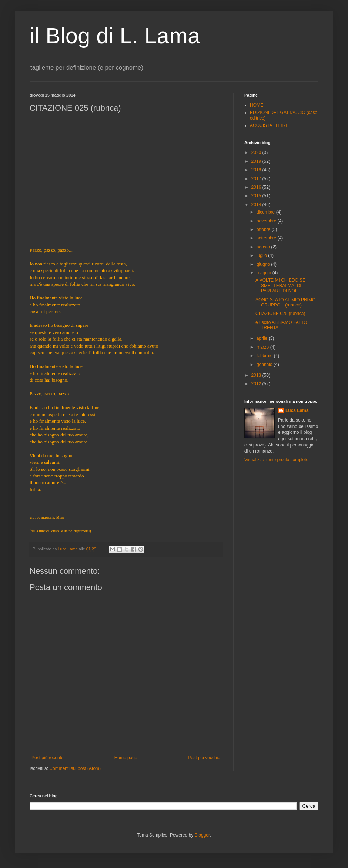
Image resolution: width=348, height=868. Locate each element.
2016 (257, 187)
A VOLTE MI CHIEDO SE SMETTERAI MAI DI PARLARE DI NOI (280, 286)
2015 (257, 196)
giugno (264, 264)
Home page (126, 758)
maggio (265, 273)
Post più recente (48, 758)
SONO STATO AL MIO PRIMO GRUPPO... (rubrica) (285, 302)
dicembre (266, 212)
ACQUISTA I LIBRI (268, 125)
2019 (257, 161)
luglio (262, 255)
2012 (257, 384)
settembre (267, 238)
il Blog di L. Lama (115, 36)
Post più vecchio (204, 758)
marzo (263, 347)
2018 (257, 170)
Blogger (202, 835)
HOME (257, 105)
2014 (257, 205)
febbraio (265, 356)
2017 (257, 179)
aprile (263, 338)
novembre (267, 221)
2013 (257, 375)
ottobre (264, 229)
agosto (264, 247)
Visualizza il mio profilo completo (276, 460)
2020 (257, 153)
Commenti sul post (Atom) (75, 768)
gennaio (265, 365)
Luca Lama (297, 410)
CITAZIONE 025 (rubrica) (280, 314)
